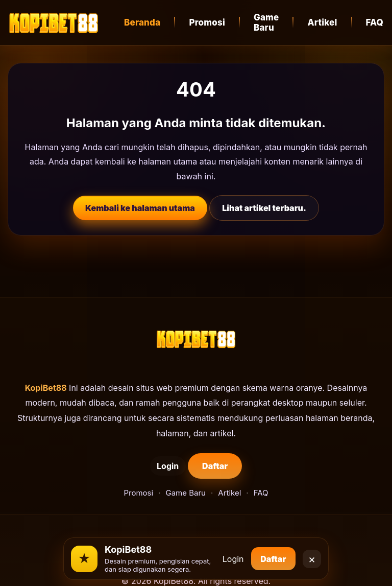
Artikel (322, 22)
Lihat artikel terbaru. (264, 208)
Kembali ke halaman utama (140, 208)
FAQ (261, 493)
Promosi (207, 22)
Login (144, 466)
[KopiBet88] (54, 22)
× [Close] (312, 555)
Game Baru (266, 22)
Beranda (142, 22)
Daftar (208, 466)
